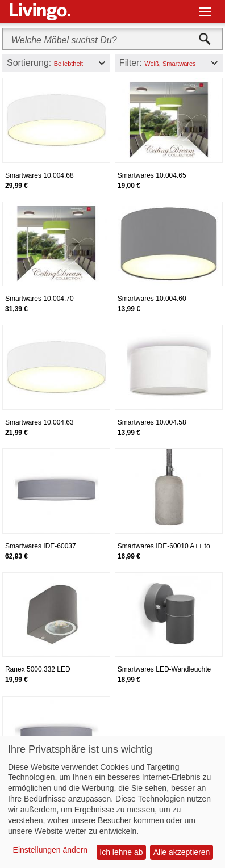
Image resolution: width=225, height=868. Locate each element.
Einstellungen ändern (51, 850)
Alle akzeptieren (182, 852)
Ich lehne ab (121, 852)
